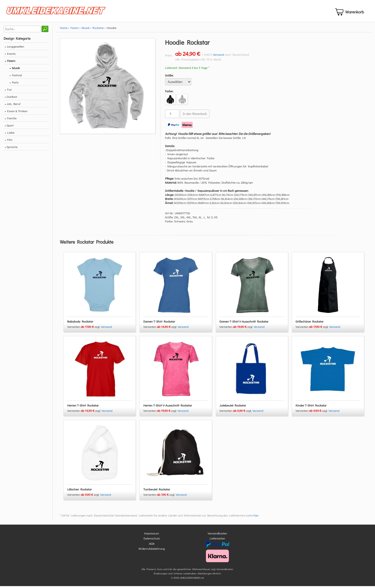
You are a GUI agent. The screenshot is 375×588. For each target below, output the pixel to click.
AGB (152, 545)
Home (64, 30)
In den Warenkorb (195, 116)
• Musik (15, 70)
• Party (14, 84)
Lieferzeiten (217, 540)
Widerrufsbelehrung (152, 551)
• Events (10, 55)
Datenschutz (152, 540)
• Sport (9, 127)
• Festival (16, 77)
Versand (219, 56)
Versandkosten (217, 535)
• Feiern (10, 63)
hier (256, 517)
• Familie (11, 120)
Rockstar (98, 30)
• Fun (8, 91)
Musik (85, 30)
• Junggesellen (14, 48)
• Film (9, 141)
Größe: (169, 77)
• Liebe (10, 134)
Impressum (152, 535)
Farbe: (169, 93)
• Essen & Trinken (16, 113)
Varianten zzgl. (84, 328)
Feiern (75, 30)
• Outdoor (11, 98)
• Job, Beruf (13, 106)
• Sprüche (11, 149)
